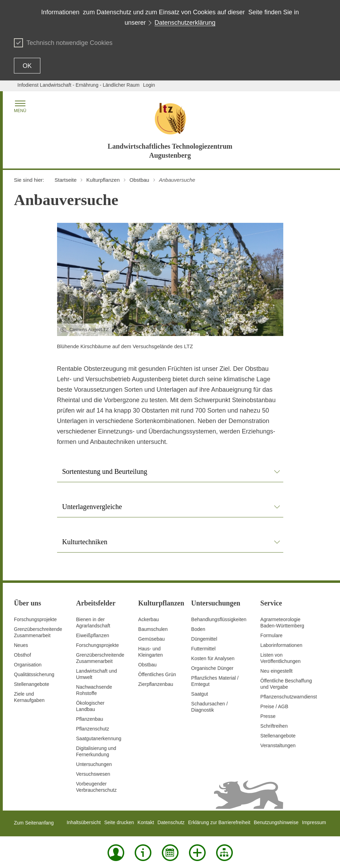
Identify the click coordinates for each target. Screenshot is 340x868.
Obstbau (147, 665)
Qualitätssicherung (34, 674)
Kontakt (146, 822)
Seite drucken (119, 822)
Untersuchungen (94, 764)
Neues (21, 645)
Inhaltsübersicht (84, 822)
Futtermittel (203, 649)
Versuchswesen (93, 774)
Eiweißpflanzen (93, 635)
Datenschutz (171, 822)
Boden (198, 629)
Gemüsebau (151, 639)
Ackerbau (148, 619)
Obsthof (22, 655)
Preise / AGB (274, 706)
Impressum (314, 822)
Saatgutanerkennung (99, 738)
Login (149, 85)
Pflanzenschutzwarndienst (289, 697)
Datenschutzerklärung (185, 23)
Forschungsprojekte (35, 619)
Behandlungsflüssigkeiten (219, 619)
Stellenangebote (31, 684)
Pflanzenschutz (93, 729)
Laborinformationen (281, 645)
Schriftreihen (274, 726)
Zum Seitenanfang (34, 823)
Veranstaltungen (278, 745)
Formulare (271, 635)
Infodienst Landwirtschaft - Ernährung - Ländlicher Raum (78, 85)
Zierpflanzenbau (156, 684)
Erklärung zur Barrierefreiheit (219, 822)
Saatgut (199, 694)
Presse (268, 716)
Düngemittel (204, 639)
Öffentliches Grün (157, 674)
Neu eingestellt (276, 671)
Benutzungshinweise (276, 822)
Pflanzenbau (90, 719)
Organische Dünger (212, 668)
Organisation (28, 665)
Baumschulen (153, 629)
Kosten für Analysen (213, 658)
